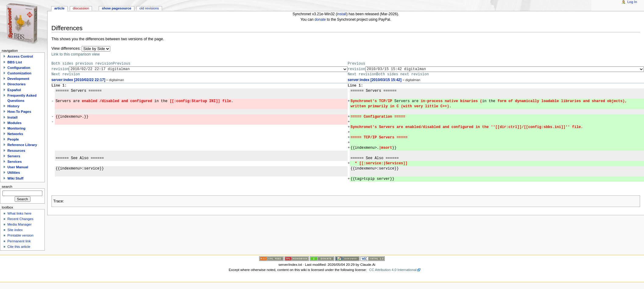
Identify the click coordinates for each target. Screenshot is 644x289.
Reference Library (22, 145)
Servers (14, 156)
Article (59, 8)
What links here (19, 213)
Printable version (20, 235)
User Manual (18, 167)
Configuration (19, 68)
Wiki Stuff (15, 178)
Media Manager (19, 224)
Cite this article (19, 247)
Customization (19, 73)
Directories (16, 84)
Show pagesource (117, 8)
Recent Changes (20, 219)
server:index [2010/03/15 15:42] (375, 80)
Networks (15, 134)
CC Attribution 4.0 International (393, 270)
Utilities (14, 173)
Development (18, 79)
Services (14, 162)
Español (14, 90)
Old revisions (149, 8)
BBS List (15, 62)
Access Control (20, 56)
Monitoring (16, 128)
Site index (15, 230)
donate (320, 20)
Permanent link (19, 241)
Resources (16, 151)
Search (7, 187)
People (13, 139)
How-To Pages (19, 112)
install (342, 14)
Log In (632, 2)
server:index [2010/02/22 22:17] (78, 80)
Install (12, 117)
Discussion (81, 8)
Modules (14, 123)
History (13, 106)
